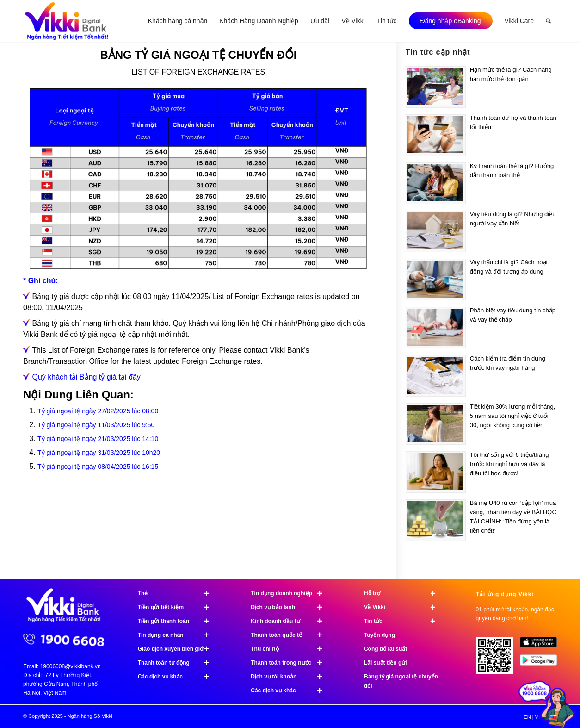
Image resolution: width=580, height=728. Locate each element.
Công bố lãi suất (386, 649)
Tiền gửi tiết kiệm (178, 607)
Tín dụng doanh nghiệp (290, 593)
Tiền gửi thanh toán (178, 621)
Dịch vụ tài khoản (290, 677)
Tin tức (404, 621)
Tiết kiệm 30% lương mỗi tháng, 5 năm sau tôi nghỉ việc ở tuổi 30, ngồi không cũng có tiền (512, 416)
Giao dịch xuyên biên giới (178, 649)
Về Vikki (404, 607)
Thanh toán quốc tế (290, 635)
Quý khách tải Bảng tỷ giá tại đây (86, 377)
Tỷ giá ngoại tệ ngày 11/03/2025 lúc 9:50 (96, 425)
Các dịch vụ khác (178, 677)
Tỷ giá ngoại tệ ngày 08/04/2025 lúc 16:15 (98, 467)
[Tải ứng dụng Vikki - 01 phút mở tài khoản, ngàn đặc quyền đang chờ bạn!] (498, 659)
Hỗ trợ (404, 593)
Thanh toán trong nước (290, 663)
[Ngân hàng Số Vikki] (67, 21)
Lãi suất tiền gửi (386, 663)
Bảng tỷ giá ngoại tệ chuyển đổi (401, 681)
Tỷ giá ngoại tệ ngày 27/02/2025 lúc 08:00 (98, 411)
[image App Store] (542, 646)
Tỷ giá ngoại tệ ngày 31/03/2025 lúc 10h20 (99, 453)
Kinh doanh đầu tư (290, 621)
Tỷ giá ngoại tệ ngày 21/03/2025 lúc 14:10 (98, 439)
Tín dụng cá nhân (178, 635)
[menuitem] (178, 21)
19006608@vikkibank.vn (71, 666)
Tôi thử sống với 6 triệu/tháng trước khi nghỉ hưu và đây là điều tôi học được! (509, 464)
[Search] (548, 21)
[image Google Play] (542, 663)
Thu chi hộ (290, 649)
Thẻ (178, 593)
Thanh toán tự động (178, 663)
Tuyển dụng (379, 635)
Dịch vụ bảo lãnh (290, 607)
